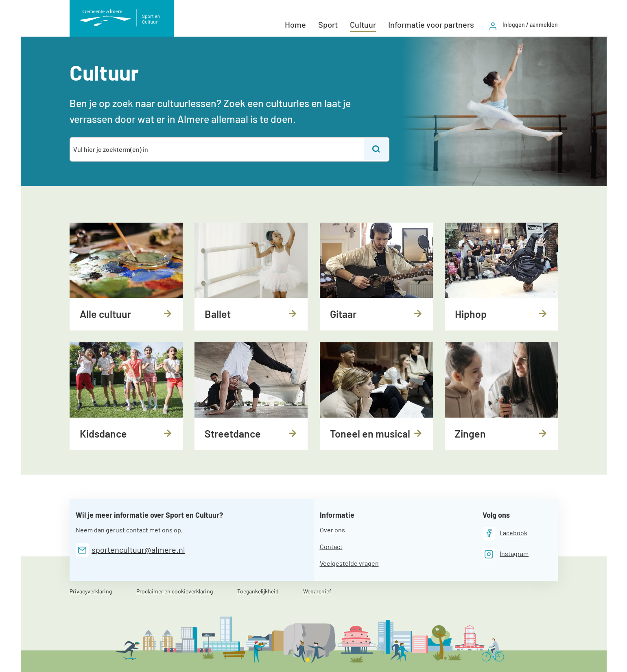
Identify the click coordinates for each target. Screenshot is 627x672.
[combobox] (217, 149)
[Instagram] (506, 554)
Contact (331, 546)
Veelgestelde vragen (349, 563)
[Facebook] (505, 533)
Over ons (332, 530)
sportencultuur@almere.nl (138, 549)
